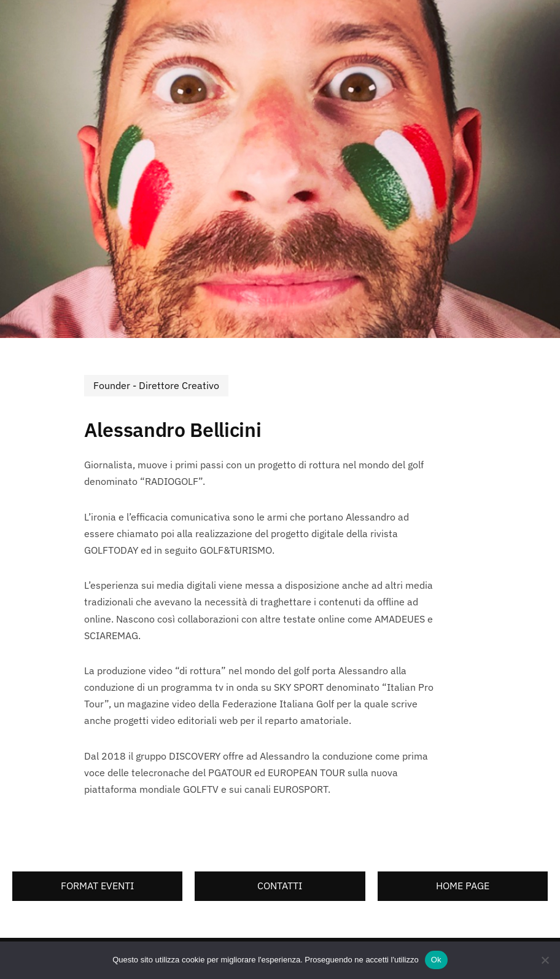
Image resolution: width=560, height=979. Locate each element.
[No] (545, 960)
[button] (97, 886)
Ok (436, 960)
